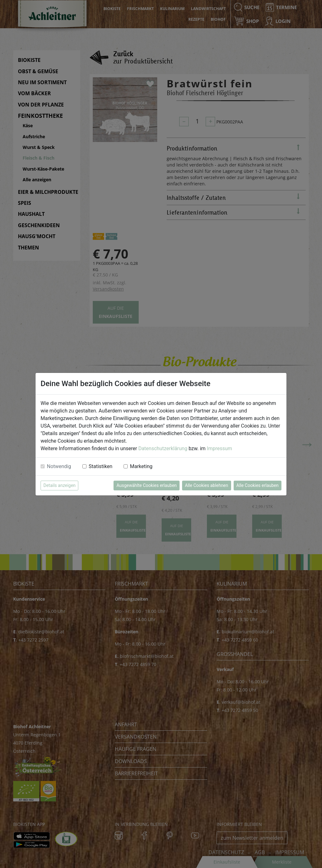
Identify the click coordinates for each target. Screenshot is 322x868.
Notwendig (59, 466)
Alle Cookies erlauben (258, 485)
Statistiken (100, 466)
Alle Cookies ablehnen (206, 485)
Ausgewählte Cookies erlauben (147, 485)
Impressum (220, 448)
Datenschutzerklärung (163, 448)
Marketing (141, 466)
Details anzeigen (59, 485)
